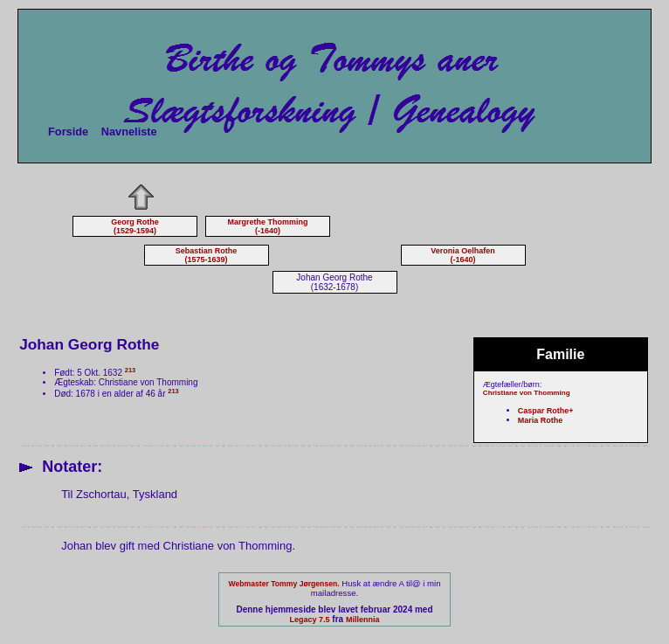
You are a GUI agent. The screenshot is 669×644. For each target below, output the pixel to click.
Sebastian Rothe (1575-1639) (207, 255)
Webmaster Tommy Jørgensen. (283, 584)
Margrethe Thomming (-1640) (267, 226)
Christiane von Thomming (527, 393)
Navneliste (129, 132)
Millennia (363, 620)
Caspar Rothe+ (546, 411)
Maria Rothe (541, 420)
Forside (68, 132)
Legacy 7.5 (310, 620)
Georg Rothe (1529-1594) (135, 226)
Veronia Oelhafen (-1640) (463, 255)
